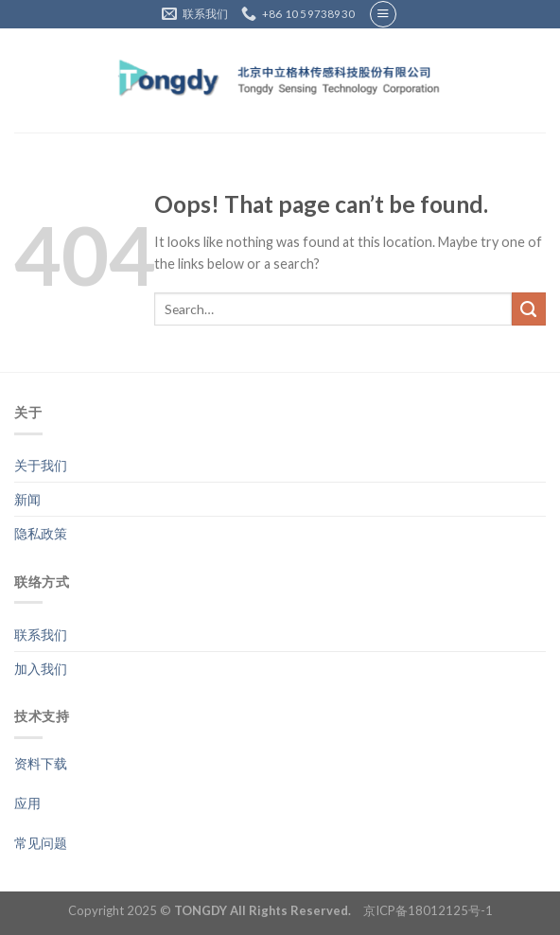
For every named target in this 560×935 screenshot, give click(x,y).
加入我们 (41, 669)
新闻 (27, 499)
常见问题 (41, 843)
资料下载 (41, 763)
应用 (27, 803)
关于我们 (41, 465)
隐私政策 (41, 533)
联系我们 (41, 635)
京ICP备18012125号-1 (428, 910)
